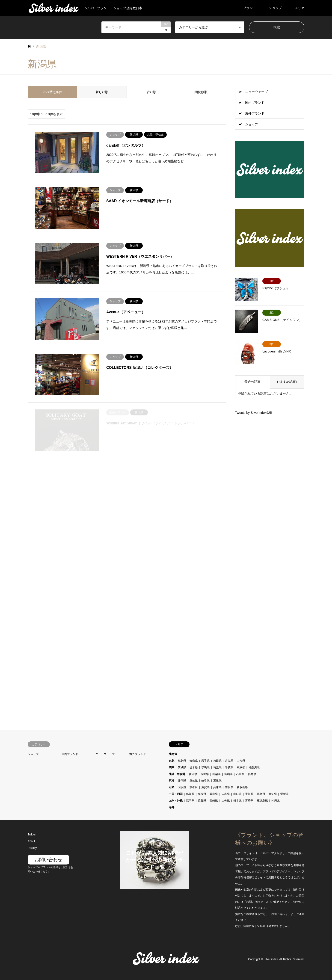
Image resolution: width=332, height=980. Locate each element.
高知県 (273, 794)
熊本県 (237, 801)
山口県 (237, 794)
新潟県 (193, 774)
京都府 (194, 787)
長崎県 (214, 801)
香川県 (249, 794)
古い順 (151, 92)
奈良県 (229, 787)
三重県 (217, 781)
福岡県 (190, 801)
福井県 (252, 774)
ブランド (249, 8)
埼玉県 (217, 767)
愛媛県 (285, 794)
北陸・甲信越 (177, 774)
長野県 (205, 774)
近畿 (172, 787)
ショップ (275, 8)
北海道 (173, 754)
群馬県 (205, 767)
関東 (172, 767)
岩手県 (205, 761)
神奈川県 (254, 767)
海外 (172, 807)
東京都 (241, 767)
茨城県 (182, 767)
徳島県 (261, 794)
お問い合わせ (48, 860)
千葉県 (229, 767)
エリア (299, 8)
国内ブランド (255, 103)
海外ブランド (255, 113)
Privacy (32, 848)
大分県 (226, 801)
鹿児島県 (262, 801)
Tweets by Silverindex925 (253, 413)
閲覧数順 (201, 92)
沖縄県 (276, 801)
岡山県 (214, 794)
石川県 (240, 774)
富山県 (228, 774)
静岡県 (182, 781)
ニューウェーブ (256, 92)
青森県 (194, 761)
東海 (172, 781)
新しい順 (102, 92)
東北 (172, 761)
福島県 (182, 761)
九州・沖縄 (176, 801)
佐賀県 (202, 801)
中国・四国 (176, 794)
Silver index (271, 959)
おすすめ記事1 (287, 382)
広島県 (226, 794)
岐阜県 (205, 781)
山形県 (241, 761)
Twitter (32, 835)
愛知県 (194, 781)
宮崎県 (249, 801)
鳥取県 (190, 794)
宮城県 (229, 761)
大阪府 (182, 787)
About (31, 841)
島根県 (202, 794)
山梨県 (216, 774)
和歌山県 (242, 787)
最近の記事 (252, 382)
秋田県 (217, 761)
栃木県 (194, 767)
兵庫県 (217, 787)
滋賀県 (205, 787)
